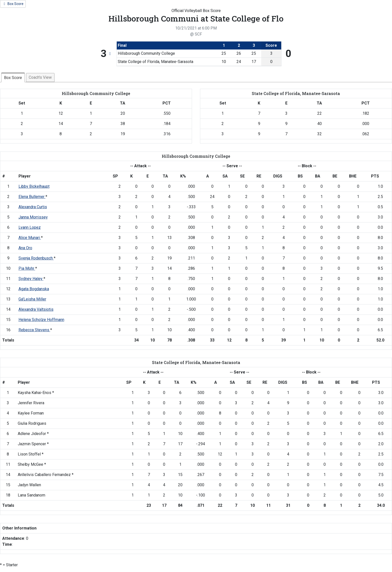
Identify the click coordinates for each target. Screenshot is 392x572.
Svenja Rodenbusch (36, 258)
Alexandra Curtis (33, 207)
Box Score (13, 78)
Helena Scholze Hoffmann (41, 320)
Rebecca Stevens (34, 330)
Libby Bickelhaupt (34, 186)
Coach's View (40, 77)
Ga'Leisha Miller (32, 299)
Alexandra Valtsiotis (36, 309)
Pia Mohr (27, 268)
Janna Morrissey (33, 217)
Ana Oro (25, 248)
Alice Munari (30, 238)
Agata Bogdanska (34, 289)
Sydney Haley (31, 279)
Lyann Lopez (30, 227)
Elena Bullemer (32, 197)
